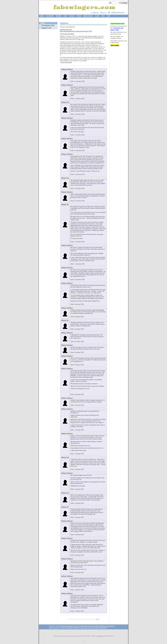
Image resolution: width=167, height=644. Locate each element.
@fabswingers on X (86, 626)
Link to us (77, 626)
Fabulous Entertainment (67, 626)
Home (42, 16)
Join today (115, 45)
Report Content (83, 628)
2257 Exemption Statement (72, 628)
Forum (79, 16)
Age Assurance (111, 626)
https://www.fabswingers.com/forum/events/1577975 (76, 31)
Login (109, 16)
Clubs (97, 16)
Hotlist (72, 16)
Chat (65, 16)
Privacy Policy (57, 628)
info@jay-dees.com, (66, 30)
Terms (51, 628)
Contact (96, 628)
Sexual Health (95, 626)
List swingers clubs (48, 25)
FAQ (63, 628)
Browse (59, 16)
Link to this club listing (67, 34)
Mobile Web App (103, 628)
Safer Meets (103, 626)
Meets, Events (88, 16)
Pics (103, 16)
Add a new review (66, 62)
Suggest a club (46, 28)
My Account (50, 16)
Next (97, 619)
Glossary (91, 628)
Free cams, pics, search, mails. (117, 29)
